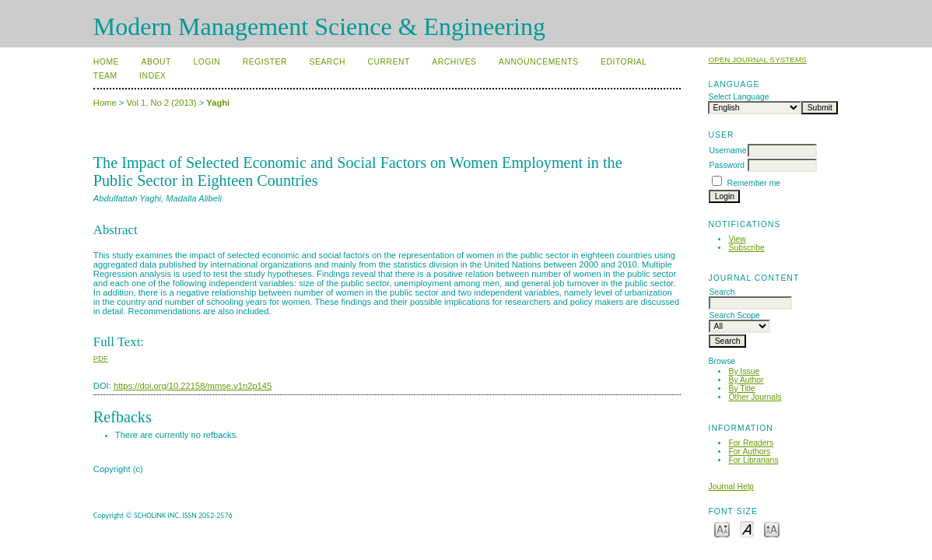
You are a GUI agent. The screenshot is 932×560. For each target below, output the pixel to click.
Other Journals (755, 397)
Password (727, 165)
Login (207, 62)
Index (152, 76)
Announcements (539, 62)
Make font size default (747, 528)
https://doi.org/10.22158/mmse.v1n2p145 (193, 386)
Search (328, 62)
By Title (741, 388)
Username (727, 150)
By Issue (744, 371)
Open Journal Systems (757, 59)
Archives (454, 62)
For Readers (751, 443)
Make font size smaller (722, 528)
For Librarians (753, 460)
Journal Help (731, 486)
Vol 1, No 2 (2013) (161, 103)
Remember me (753, 183)
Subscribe (746, 248)
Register (265, 62)
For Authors (749, 451)
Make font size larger (772, 528)
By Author (746, 380)
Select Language (738, 97)
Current (388, 62)
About (156, 62)
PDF (101, 358)
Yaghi (218, 103)
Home (106, 62)
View (737, 239)
